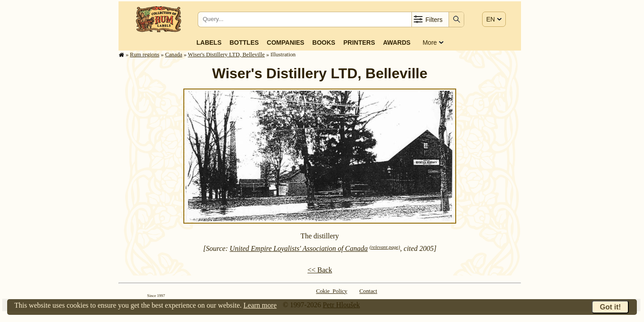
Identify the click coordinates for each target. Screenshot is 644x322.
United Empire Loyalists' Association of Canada (299, 248)
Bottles (244, 42)
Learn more (260, 305)
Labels (209, 42)
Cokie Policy (332, 291)
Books (324, 42)
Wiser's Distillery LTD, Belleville (226, 55)
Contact (369, 291)
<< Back (320, 270)
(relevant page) (385, 247)
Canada (174, 55)
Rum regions (145, 55)
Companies (286, 42)
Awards (396, 42)
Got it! (610, 307)
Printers (359, 42)
